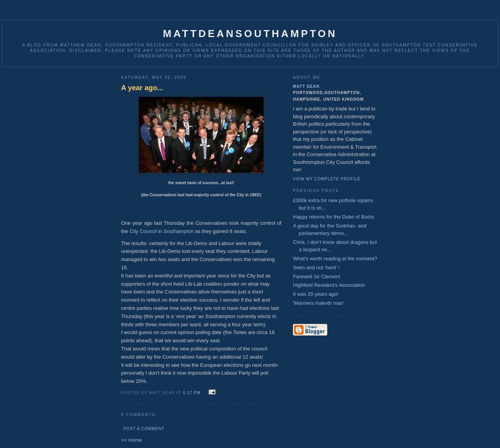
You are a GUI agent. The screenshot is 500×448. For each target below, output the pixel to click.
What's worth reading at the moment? (335, 259)
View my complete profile (327, 179)
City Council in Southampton (162, 231)
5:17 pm (192, 393)
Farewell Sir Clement (317, 276)
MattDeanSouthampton (250, 34)
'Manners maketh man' (319, 303)
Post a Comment (144, 429)
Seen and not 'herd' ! (316, 268)
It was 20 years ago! (316, 294)
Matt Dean (306, 86)
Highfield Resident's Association (329, 285)
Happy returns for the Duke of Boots (333, 217)
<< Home (131, 440)
